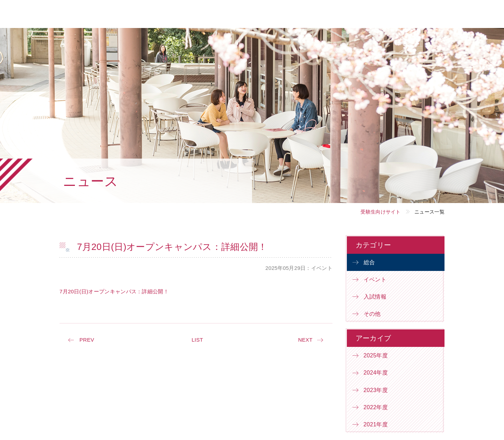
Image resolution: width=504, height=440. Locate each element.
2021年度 (376, 424)
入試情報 (375, 297)
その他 (372, 314)
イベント (375, 280)
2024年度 (376, 373)
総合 (369, 262)
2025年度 (376, 355)
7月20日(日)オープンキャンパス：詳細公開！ (114, 291)
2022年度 (376, 407)
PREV (87, 340)
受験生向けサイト (380, 212)
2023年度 (376, 390)
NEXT (305, 340)
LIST (197, 340)
